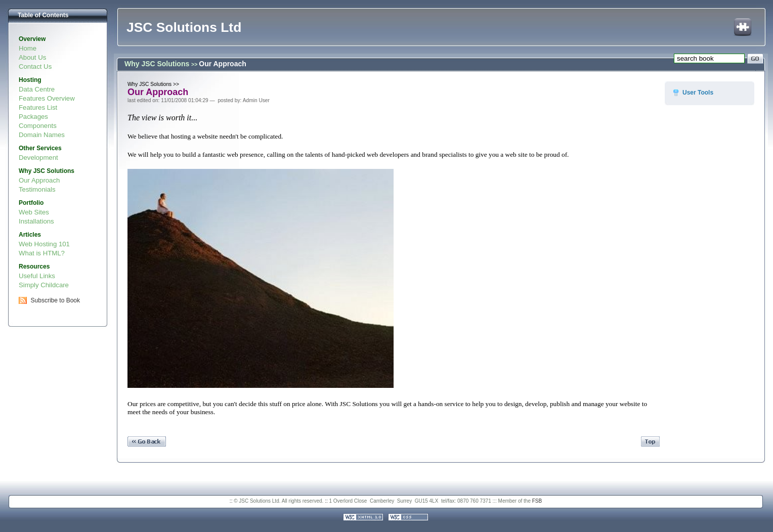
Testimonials (37, 189)
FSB (537, 501)
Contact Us (35, 66)
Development (38, 158)
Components (38, 126)
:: (231, 501)
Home (28, 48)
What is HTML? (42, 253)
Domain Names (42, 135)
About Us (32, 57)
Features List (38, 107)
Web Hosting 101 (44, 244)
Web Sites (34, 212)
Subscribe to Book (55, 300)
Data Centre (37, 89)
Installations (36, 221)
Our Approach (39, 180)
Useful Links (37, 276)
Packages (33, 117)
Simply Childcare (44, 285)
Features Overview (47, 98)
